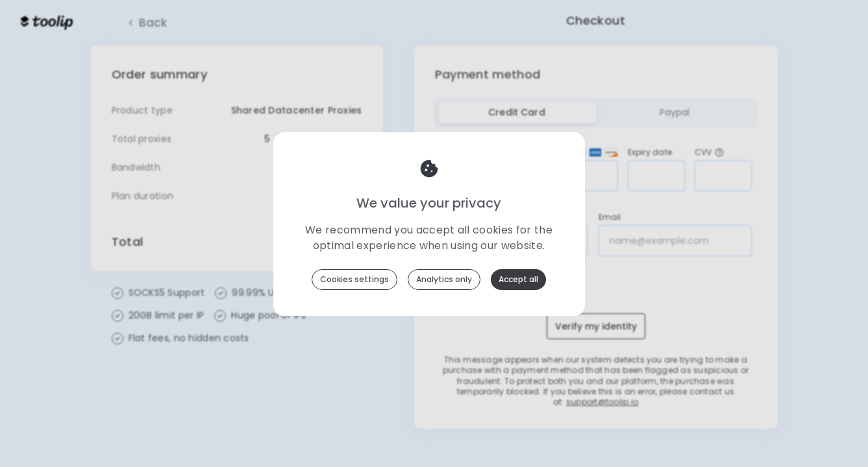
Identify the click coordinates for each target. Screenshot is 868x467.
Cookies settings (354, 279)
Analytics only (444, 279)
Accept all (518, 279)
